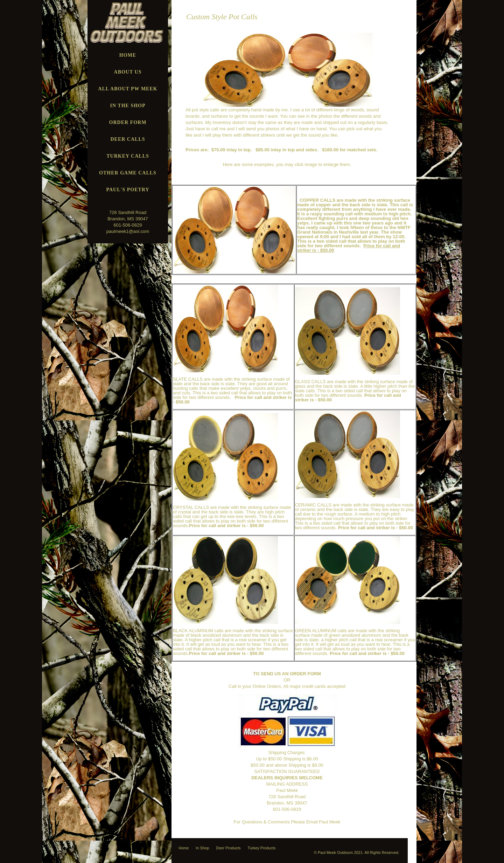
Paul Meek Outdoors (335, 852)
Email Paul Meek (323, 822)
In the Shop (128, 106)
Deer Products (228, 848)
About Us (128, 72)
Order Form (128, 122)
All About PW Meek (128, 89)
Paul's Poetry (128, 190)
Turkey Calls (128, 156)
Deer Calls (128, 139)
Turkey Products (262, 848)
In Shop (202, 848)
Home (128, 55)
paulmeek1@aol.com (128, 231)
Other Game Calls (128, 173)
